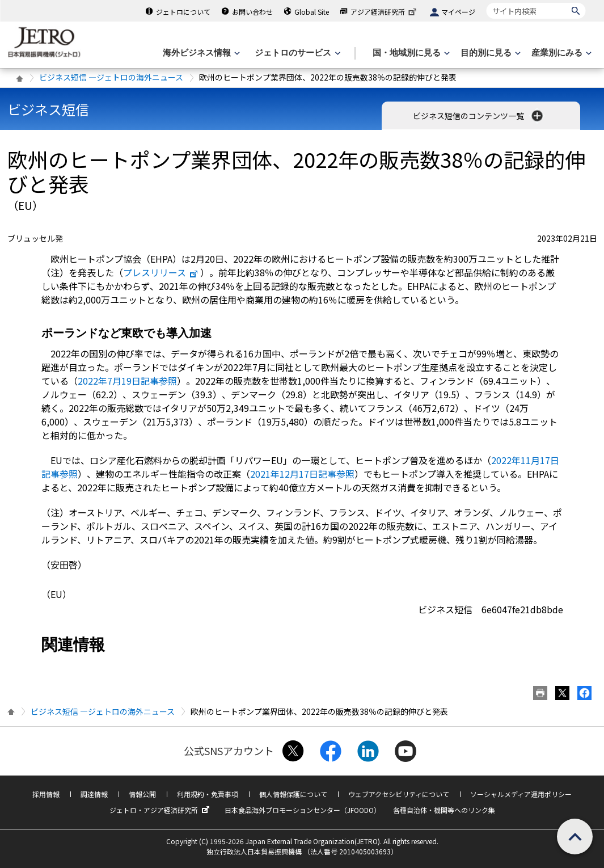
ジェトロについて (183, 12)
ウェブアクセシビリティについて (399, 794)
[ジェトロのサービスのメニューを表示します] (296, 53)
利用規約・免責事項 (208, 794)
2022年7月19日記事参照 (127, 381)
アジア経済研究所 (385, 12)
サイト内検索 (486, 3)
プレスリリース (161, 272)
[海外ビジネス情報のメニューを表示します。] (200, 53)
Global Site (312, 12)
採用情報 (46, 794)
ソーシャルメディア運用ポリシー (521, 794)
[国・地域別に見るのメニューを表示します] (410, 53)
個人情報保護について (293, 794)
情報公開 (142, 794)
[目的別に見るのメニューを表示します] (489, 53)
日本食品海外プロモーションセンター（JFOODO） (303, 810)
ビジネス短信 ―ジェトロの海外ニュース (111, 77)
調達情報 (94, 794)
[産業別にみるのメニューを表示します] (560, 53)
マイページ (458, 12)
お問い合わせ (252, 12)
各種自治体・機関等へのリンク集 (444, 810)
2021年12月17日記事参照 (302, 474)
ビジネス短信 (48, 109)
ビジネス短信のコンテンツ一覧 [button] (479, 116)
